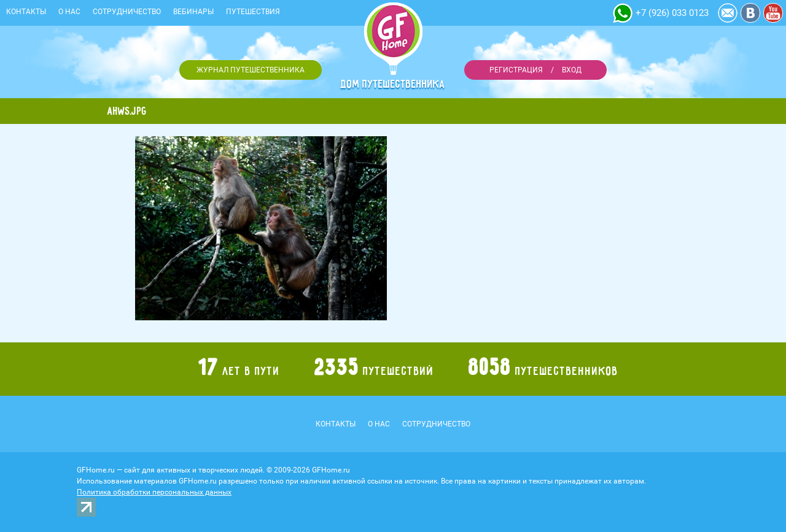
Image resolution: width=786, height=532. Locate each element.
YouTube (773, 13)
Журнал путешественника (251, 70)
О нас (69, 12)
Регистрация (516, 70)
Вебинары (193, 12)
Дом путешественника (393, 84)
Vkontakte (750, 13)
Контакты (26, 12)
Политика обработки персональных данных (154, 492)
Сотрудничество (127, 12)
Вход (572, 70)
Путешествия (253, 12)
